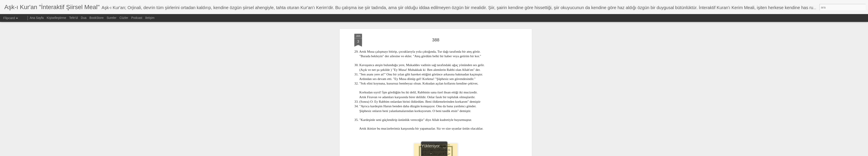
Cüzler (124, 18)
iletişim (150, 18)
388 (436, 28)
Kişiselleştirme (56, 18)
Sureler (111, 18)
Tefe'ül (74, 18)
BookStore (96, 18)
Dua (84, 18)
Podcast (137, 18)
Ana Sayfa (37, 18)
